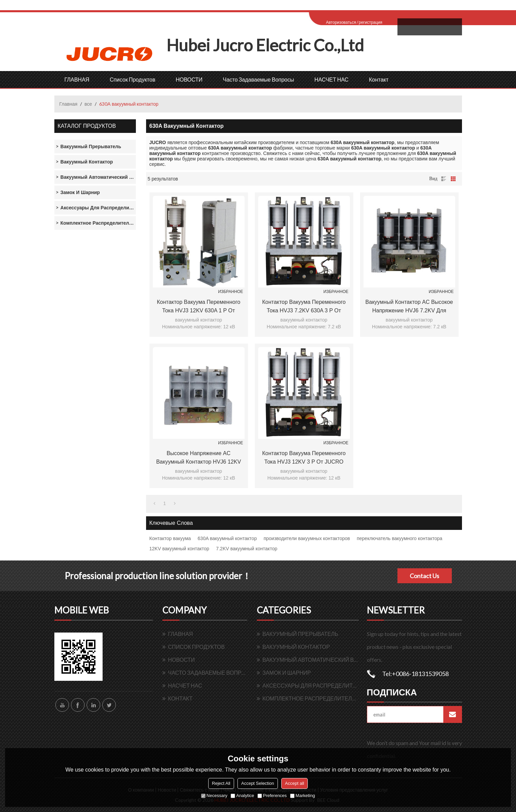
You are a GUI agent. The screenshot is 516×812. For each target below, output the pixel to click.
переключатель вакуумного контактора (399, 538)
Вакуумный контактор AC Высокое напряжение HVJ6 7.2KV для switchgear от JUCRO (409, 307)
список (444, 179)
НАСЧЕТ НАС (331, 79)
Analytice (242, 796)
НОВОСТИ (189, 79)
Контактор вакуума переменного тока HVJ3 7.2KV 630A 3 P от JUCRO (304, 307)
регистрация (370, 22)
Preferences (272, 796)
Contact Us (424, 576)
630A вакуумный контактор (227, 538)
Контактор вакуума (170, 538)
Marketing (303, 796)
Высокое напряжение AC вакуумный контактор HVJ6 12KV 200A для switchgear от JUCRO (199, 458)
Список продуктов (132, 79)
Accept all (295, 783)
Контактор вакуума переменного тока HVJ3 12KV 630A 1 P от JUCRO (199, 307)
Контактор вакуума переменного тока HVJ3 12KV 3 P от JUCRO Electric (304, 458)
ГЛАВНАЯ (77, 79)
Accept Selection (258, 783)
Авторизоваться (341, 22)
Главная (68, 104)
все (88, 104)
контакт (379, 79)
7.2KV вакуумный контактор (247, 549)
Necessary (214, 796)
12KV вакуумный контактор (179, 549)
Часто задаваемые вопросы (258, 79)
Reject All (221, 783)
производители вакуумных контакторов (307, 538)
